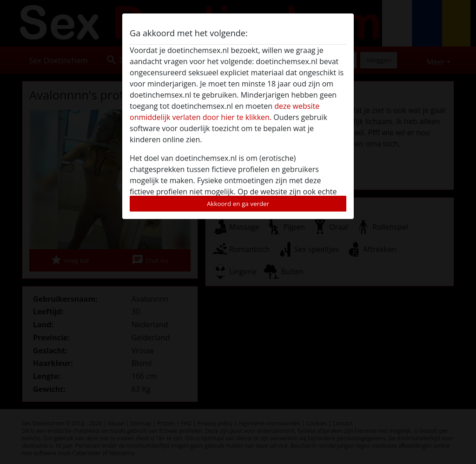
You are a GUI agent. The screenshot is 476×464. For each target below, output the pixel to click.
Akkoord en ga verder (238, 204)
